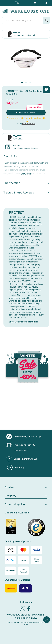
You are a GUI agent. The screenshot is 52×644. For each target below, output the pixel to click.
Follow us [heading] (26, 602)
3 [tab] (30, 83)
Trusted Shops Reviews (19, 192)
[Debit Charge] (36, 560)
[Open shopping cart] (35, 3)
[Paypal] (10, 560)
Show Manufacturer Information (24, 322)
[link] (23, 611)
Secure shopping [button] (26, 504)
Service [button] (26, 487)
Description (11, 156)
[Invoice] (23, 560)
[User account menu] (46, 3)
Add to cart (26, 113)
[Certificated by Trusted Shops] (15, 528)
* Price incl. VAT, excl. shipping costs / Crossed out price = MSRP (26, 623)
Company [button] (26, 496)
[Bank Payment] (23, 571)
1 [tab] (22, 83)
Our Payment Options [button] (18, 541)
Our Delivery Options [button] (17, 580)
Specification (12, 183)
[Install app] (16, 467)
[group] (26, 437)
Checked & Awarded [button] (17, 513)
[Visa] (36, 550)
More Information (29, 124)
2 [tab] (26, 83)
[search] (23, 20)
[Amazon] (10, 550)
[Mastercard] (23, 550)
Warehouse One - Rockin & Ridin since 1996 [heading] (26, 616)
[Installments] (10, 571)
